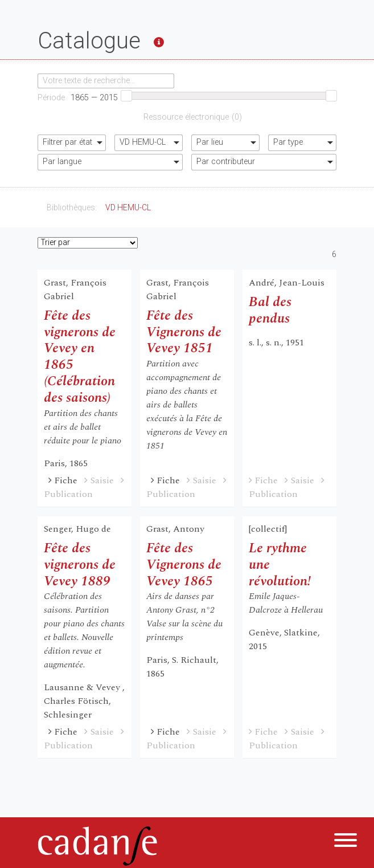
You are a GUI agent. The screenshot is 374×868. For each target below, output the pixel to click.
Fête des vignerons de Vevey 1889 (80, 565)
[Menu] (346, 842)
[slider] (126, 96)
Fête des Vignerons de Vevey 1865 (184, 565)
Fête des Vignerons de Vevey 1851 (184, 332)
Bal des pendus (270, 310)
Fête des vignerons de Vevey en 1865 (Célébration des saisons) (80, 357)
